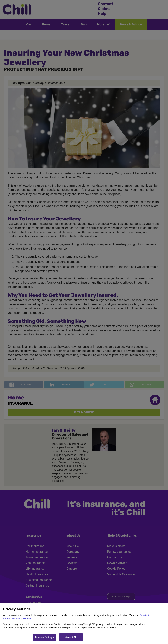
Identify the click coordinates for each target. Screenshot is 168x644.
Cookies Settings (44, 637)
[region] (84, 624)
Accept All (71, 637)
